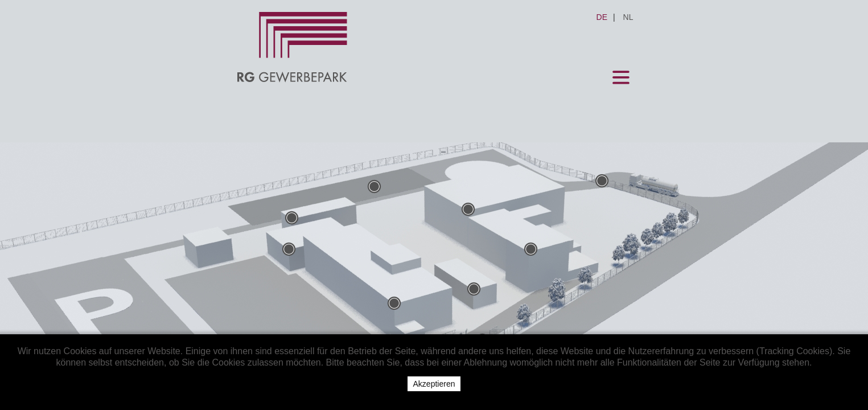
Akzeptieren (434, 384)
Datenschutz (604, 142)
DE (676, 17)
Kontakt (439, 142)
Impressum (515, 142)
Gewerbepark (194, 142)
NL (702, 17)
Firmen (372, 142)
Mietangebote (291, 142)
